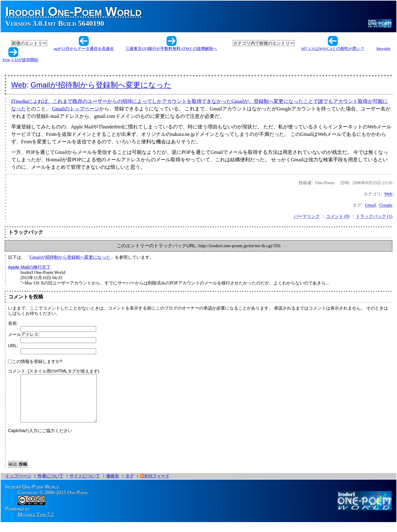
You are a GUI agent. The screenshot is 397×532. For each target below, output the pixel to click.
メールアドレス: (24, 334)
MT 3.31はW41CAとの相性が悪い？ (333, 49)
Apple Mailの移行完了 (29, 267)
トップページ (18, 485)
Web (19, 85)
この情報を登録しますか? (35, 361)
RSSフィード (157, 485)
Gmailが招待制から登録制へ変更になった (101, 85)
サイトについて (85, 485)
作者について (51, 485)
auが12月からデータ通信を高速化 (84, 49)
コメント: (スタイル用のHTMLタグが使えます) (54, 371)
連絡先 (113, 485)
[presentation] (55, 455)
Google (386, 205)
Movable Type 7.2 (36, 524)
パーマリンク (307, 216)
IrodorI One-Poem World (74, 11)
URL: (13, 346)
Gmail (370, 205)
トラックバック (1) (374, 216)
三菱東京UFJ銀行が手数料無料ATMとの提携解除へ (171, 49)
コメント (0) (338, 216)
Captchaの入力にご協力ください (40, 440)
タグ (130, 485)
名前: (13, 323)
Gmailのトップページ (76, 109)
